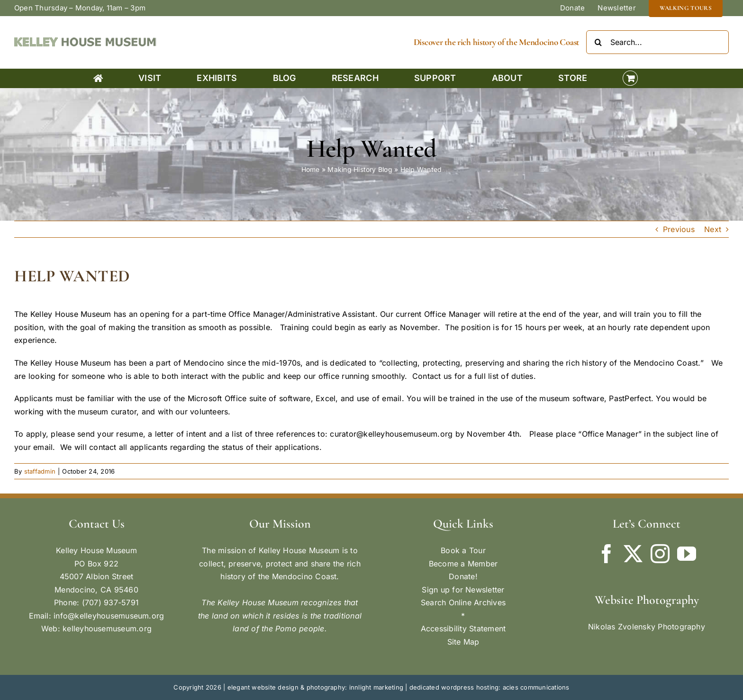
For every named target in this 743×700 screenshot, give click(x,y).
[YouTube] (687, 554)
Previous (679, 229)
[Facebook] (607, 554)
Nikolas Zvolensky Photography (647, 627)
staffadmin (40, 471)
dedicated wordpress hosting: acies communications (489, 687)
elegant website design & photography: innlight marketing (315, 687)
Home (311, 169)
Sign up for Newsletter (463, 590)
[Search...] (657, 42)
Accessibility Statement (463, 628)
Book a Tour (463, 550)
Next (713, 229)
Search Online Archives (463, 602)
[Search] (598, 42)
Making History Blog (360, 169)
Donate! (463, 576)
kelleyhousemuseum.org (107, 628)
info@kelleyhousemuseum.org (109, 616)
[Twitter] (633, 554)
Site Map (463, 642)
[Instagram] (660, 554)
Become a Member (463, 564)
